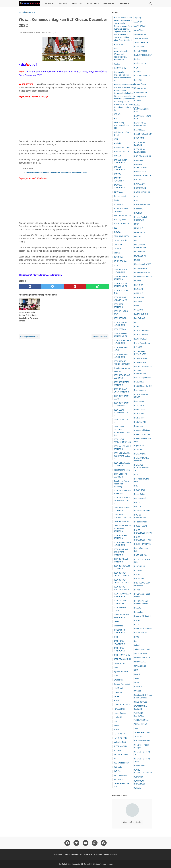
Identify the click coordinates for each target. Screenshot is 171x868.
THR (136, 728)
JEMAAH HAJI (140, 34)
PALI (136, 322)
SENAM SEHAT (140, 662)
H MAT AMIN (119, 688)
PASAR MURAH (141, 339)
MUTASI (138, 281)
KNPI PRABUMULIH (142, 156)
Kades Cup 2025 (141, 63)
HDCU (116, 701)
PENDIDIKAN (93, 3)
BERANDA (50, 3)
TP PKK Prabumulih (142, 732)
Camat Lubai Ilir (120, 240)
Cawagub (118, 245)
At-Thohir (118, 143)
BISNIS (117, 200)
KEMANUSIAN (140, 130)
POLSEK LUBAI (141, 526)
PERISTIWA (77, 3)
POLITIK (138, 507)
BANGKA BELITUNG (122, 147)
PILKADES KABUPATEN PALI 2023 (142, 468)
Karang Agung (140, 84)
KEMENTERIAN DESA (143, 134)
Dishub (117, 622)
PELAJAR (138, 347)
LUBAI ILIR (139, 228)
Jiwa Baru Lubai (141, 38)
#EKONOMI (118, 44)
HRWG (116, 725)
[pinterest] (75, 287)
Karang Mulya (140, 88)
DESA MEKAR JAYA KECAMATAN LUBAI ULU (122, 456)
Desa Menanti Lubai (122, 470)
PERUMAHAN (140, 422)
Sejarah (137, 645)
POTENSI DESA (141, 555)
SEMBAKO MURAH (142, 658)
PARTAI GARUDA (141, 335)
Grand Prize (119, 680)
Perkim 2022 (139, 410)
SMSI (136, 670)
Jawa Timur (139, 30)
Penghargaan (140, 390)
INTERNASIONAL (121, 746)
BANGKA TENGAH (121, 152)
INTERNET (118, 750)
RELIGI (137, 624)
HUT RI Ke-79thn (121, 738)
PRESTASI (138, 570)
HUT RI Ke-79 (119, 734)
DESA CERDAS (120, 329)
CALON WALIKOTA (122, 236)
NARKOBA (139, 285)
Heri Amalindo (119, 709)
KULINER (138, 213)
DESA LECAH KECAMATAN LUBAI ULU (122, 413)
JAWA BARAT (140, 26)
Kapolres (138, 80)
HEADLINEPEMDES (122, 705)
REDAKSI (58, 855)
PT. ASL (137, 608)
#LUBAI (117, 64)
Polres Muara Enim (142, 511)
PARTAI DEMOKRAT (142, 331)
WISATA (137, 788)
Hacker (117, 696)
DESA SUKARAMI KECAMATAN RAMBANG (121, 552)
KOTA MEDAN (140, 188)
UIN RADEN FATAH (142, 741)
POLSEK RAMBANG (142, 544)
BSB (115, 228)
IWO (115, 759)
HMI (115, 721)
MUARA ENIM (140, 256)
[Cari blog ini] (151, 3)
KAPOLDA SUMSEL (142, 76)
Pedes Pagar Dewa (142, 343)
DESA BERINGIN (120, 318)
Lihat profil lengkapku (132, 822)
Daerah (117, 253)
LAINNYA (123, 3)
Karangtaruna (140, 96)
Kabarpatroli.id (140, 51)
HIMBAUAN (118, 717)
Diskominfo (118, 626)
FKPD (116, 667)
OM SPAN (138, 302)
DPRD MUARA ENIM (122, 655)
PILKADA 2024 (140, 454)
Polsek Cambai (140, 522)
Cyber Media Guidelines (107, 855)
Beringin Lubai (120, 196)
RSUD (137, 637)
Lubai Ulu (138, 236)
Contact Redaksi (71, 855)
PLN (136, 475)
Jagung (137, 18)
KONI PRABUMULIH (143, 176)
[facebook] (30, 287)
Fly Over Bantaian (121, 672)
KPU (136, 200)
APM (116, 139)
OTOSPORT (109, 3)
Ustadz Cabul (140, 766)
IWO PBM (63, 3)
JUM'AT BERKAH (141, 43)
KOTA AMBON (140, 184)
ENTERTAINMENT (121, 663)
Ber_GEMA (118, 192)
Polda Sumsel (140, 498)
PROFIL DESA (140, 579)
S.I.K (136, 641)
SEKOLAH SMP (141, 653)
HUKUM (117, 730)
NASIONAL (139, 289)
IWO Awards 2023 (121, 763)
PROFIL (137, 575)
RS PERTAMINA (141, 633)
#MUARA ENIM (120, 68)
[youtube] (85, 843)
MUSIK (137, 260)
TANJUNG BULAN (142, 720)
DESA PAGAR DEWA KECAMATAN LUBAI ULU (122, 501)
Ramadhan (139, 612)
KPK (136, 196)
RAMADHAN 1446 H (143, 616)
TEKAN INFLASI (141, 724)
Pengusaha (139, 401)
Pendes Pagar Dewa (143, 378)
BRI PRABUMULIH (121, 224)
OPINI (137, 306)
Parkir (137, 326)
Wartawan (139, 777)
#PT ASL (117, 114)
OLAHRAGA (139, 297)
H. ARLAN (118, 692)
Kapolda (138, 72)
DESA (116, 265)
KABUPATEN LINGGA (143, 55)
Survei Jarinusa (141, 702)
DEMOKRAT (119, 257)
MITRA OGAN (140, 252)
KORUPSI (138, 180)
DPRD (116, 637)
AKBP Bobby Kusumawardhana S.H (121, 125)
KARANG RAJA (141, 92)
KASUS (137, 105)
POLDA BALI (139, 490)
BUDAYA (117, 232)
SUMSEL (138, 691)
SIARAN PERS (140, 666)
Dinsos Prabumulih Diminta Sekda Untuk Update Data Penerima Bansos (56, 173)
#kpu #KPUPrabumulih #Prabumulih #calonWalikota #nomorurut (121, 54)
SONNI (137, 674)
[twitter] (53, 287)
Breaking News (120, 220)
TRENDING (139, 737)
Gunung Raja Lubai (122, 684)
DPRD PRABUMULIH (122, 659)
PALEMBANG (140, 318)
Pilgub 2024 (139, 446)
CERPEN (117, 249)
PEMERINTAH (140, 362)
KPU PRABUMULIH (142, 205)
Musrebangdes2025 (143, 264)
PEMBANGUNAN (141, 358)
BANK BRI (118, 156)
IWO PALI (118, 771)
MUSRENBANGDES (142, 272)
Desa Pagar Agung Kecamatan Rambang (121, 484)
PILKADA (138, 450)
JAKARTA (138, 22)
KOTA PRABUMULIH (143, 192)
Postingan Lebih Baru (29, 337)
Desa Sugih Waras (121, 521)
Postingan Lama (100, 337)
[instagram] (95, 843)
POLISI (137, 502)
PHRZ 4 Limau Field (142, 434)
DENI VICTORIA (120, 261)
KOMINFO (138, 160)
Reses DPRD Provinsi (143, 629)
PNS (136, 486)
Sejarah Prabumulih (142, 649)
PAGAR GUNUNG (141, 314)
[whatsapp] (98, 287)
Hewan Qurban (120, 713)
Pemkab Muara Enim (143, 367)
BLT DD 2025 (119, 204)
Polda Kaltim (140, 494)
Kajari (137, 67)
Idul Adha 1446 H (121, 742)
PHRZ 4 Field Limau (142, 430)
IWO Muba (118, 767)
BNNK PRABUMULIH (122, 215)
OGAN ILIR (139, 293)
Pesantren (139, 426)
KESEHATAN (139, 138)
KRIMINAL (139, 209)
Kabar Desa (139, 47)
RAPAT (137, 620)
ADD (115, 118)
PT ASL (137, 590)
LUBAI (137, 224)
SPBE (137, 683)
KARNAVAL (139, 101)
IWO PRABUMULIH (122, 775)
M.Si (136, 241)
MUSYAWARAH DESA (143, 277)
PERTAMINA (139, 414)
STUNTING (139, 687)
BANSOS (117, 174)
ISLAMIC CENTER (121, 755)
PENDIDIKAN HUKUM (143, 386)
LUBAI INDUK (140, 232)
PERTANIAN (139, 418)
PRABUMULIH (140, 566)
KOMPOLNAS (140, 171)
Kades (137, 59)
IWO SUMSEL (119, 779)
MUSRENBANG (141, 268)
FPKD (116, 676)
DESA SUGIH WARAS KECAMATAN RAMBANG (122, 528)
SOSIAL (137, 678)
